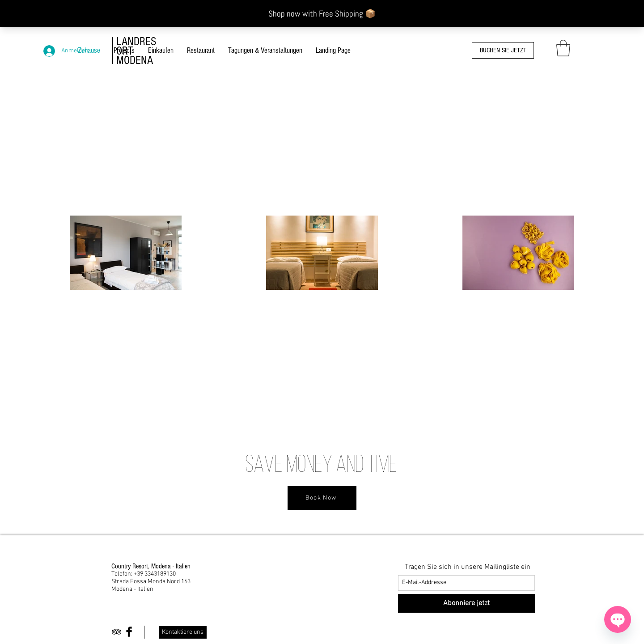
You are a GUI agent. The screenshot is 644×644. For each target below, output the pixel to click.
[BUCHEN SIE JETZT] (503, 50)
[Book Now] (322, 498)
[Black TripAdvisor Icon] (117, 632)
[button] (563, 48)
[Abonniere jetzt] (466, 603)
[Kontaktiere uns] (183, 632)
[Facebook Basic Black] (129, 632)
